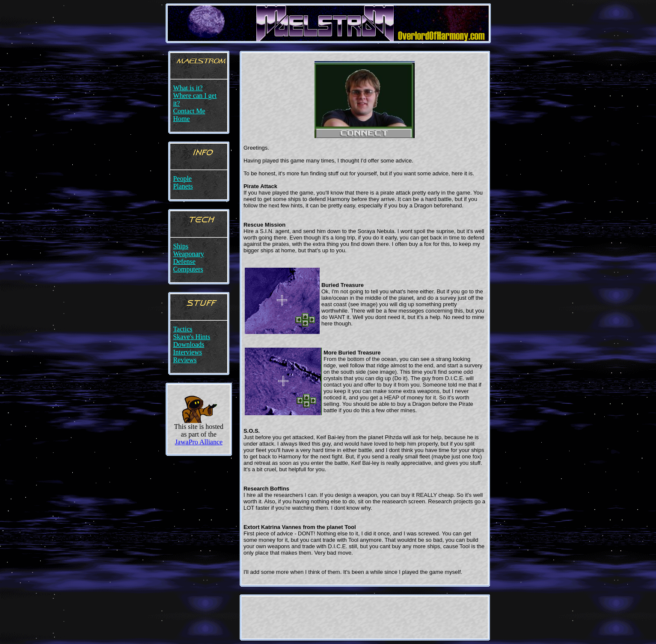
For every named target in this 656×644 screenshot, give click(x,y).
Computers (188, 269)
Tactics (183, 329)
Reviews (185, 360)
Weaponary (188, 254)
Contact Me (189, 111)
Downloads (188, 344)
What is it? (188, 88)
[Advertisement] (365, 617)
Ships (181, 246)
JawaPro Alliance (199, 442)
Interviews (187, 352)
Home (181, 119)
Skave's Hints (191, 337)
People (182, 179)
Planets (183, 186)
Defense (184, 261)
